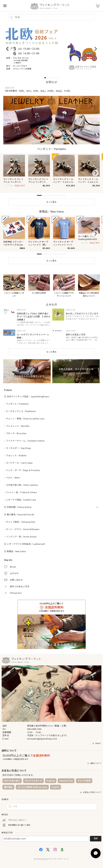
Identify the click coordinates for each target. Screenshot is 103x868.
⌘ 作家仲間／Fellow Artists (18, 503)
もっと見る (51, 348)
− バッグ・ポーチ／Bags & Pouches (22, 466)
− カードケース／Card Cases (18, 459)
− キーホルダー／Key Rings (17, 444)
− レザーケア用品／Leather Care (20, 496)
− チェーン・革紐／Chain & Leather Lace (24, 415)
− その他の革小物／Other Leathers (21, 481)
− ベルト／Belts (12, 474)
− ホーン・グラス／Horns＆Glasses (22, 525)
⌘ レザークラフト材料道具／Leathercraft (25, 540)
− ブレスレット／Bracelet (17, 422)
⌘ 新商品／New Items (15, 547)
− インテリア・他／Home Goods (20, 533)
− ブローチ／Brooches (15, 429)
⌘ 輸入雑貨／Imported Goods (19, 511)
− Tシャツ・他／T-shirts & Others (20, 488)
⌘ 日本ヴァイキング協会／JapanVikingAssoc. (27, 393)
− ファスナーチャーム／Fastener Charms (24, 437)
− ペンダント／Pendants (16, 400)
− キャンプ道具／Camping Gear (20, 518)
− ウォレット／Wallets (15, 452)
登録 (96, 835)
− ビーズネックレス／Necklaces (20, 407)
